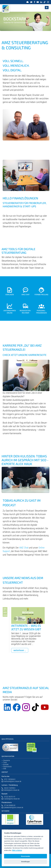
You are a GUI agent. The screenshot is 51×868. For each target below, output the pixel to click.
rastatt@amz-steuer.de (12, 799)
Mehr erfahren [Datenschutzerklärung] (17, 850)
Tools (5, 762)
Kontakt (6, 765)
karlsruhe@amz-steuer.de (13, 781)
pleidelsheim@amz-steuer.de (14, 807)
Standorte (7, 760)
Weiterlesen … (21, 651)
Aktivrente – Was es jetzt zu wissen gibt (26, 627)
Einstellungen (26, 862)
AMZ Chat (24, 548)
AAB (5, 769)
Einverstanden (26, 856)
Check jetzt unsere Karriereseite (25, 355)
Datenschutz (7, 767)
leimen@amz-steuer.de (12, 790)
